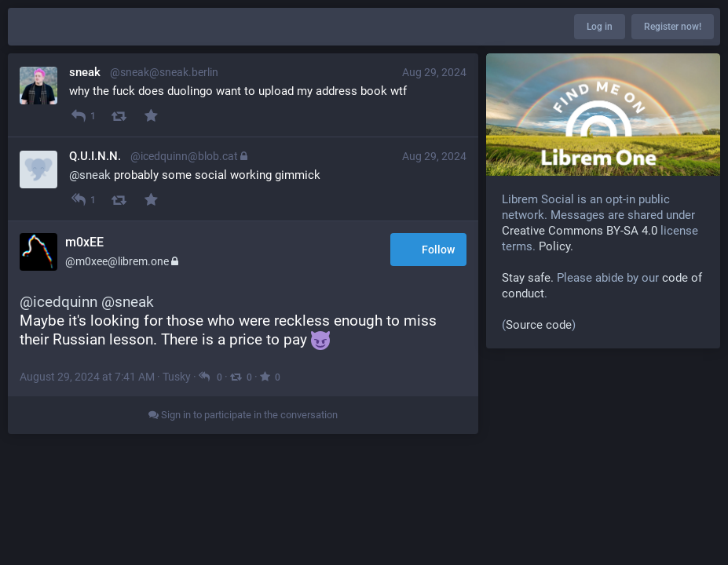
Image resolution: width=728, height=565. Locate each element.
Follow (428, 251)
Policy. (556, 246)
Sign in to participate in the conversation (243, 415)
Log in (600, 27)
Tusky (177, 377)
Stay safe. (528, 278)
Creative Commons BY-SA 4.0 (580, 231)
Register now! (673, 27)
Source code (539, 325)
